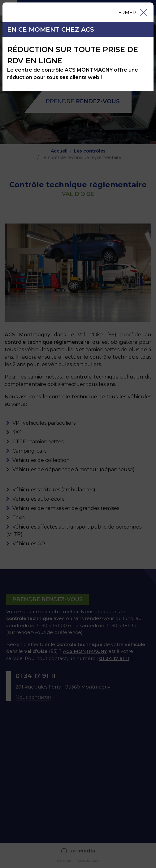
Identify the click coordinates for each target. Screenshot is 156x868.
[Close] (131, 12)
